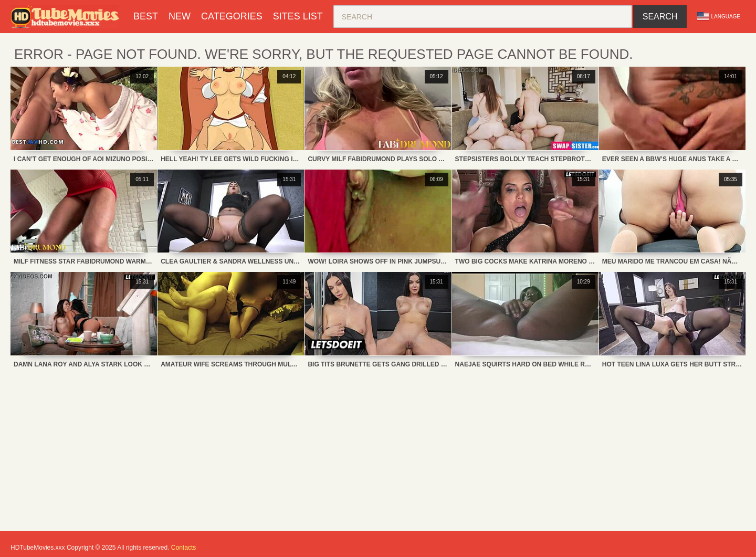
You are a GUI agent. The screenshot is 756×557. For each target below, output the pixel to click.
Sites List (298, 16)
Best (146, 16)
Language (719, 16)
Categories (232, 16)
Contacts (183, 548)
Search (660, 17)
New (180, 16)
